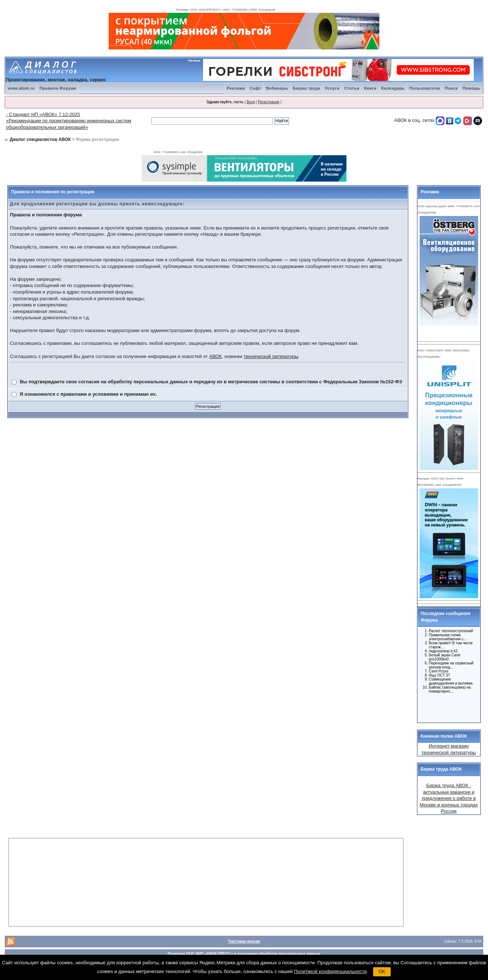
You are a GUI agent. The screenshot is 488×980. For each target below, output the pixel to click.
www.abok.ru (21, 88)
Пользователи (425, 88)
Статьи (352, 88)
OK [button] (382, 971)
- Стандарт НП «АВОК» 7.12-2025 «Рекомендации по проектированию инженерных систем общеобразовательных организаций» (68, 121)
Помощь (471, 88)
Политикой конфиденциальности (331, 971)
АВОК (216, 356)
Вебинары (277, 88)
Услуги (332, 88)
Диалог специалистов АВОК (40, 139)
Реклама (236, 88)
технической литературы (271, 356)
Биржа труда (307, 88)
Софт (256, 88)
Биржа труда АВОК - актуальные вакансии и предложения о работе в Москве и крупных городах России (449, 798)
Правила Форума (58, 88)
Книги (370, 88)
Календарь (393, 88)
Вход (251, 102)
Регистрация (269, 102)
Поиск (451, 88)
